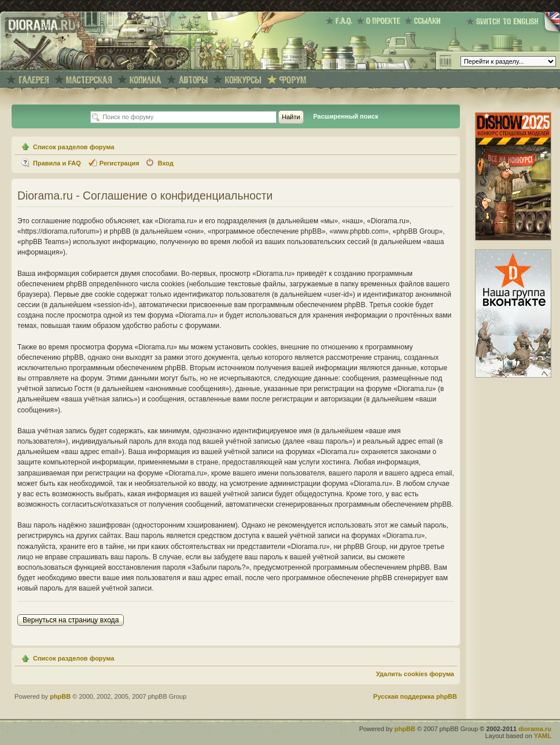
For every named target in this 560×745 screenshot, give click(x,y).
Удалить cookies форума (415, 674)
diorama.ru (535, 729)
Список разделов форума (74, 147)
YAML (543, 736)
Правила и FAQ (57, 163)
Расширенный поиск (345, 116)
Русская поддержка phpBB (415, 696)
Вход (166, 163)
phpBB (60, 696)
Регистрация (119, 163)
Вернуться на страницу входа (71, 620)
